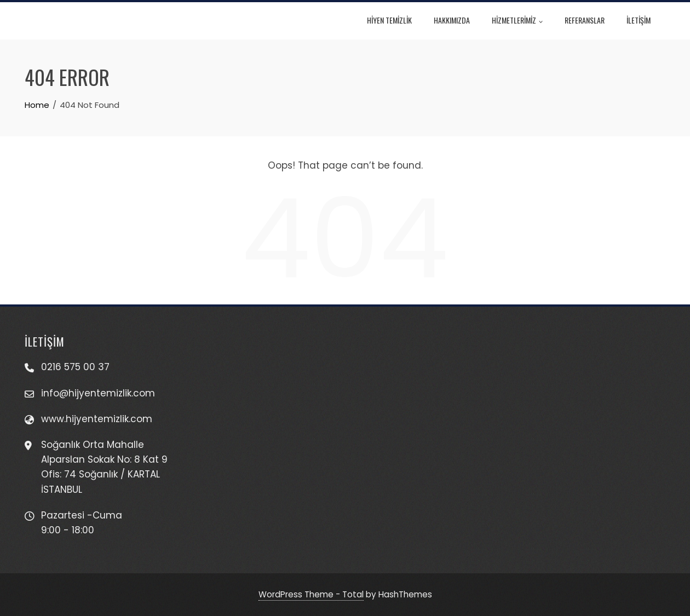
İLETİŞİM (645, 20)
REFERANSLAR (591, 20)
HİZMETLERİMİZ (524, 21)
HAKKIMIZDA (458, 20)
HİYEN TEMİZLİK (396, 20)
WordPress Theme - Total (311, 594)
